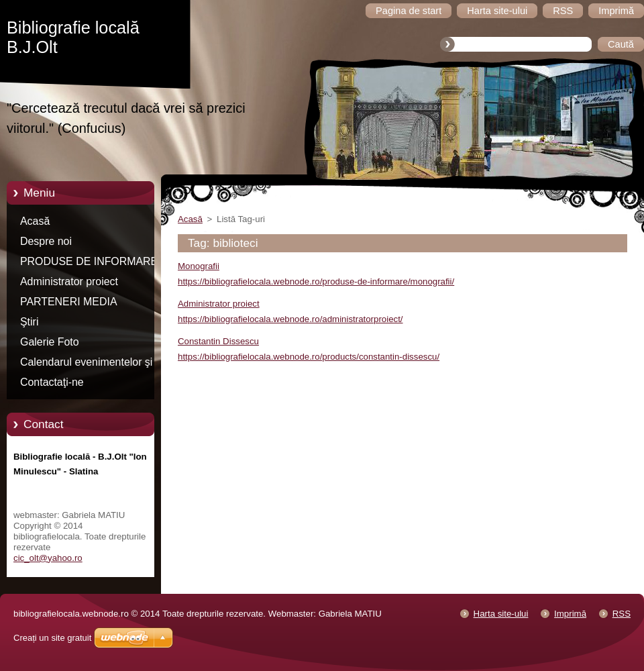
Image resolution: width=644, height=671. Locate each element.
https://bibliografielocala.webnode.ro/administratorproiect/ (290, 319)
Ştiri (29, 322)
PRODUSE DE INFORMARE (89, 261)
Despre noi (46, 241)
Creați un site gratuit (52, 638)
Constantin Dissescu (218, 341)
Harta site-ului (501, 614)
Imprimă (570, 614)
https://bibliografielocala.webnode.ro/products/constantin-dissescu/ (309, 357)
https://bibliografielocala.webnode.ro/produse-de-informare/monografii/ (316, 281)
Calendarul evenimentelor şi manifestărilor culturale (86, 364)
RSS (622, 614)
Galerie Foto (50, 342)
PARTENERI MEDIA (69, 302)
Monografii (199, 266)
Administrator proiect (69, 281)
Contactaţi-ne (52, 382)
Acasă (35, 221)
